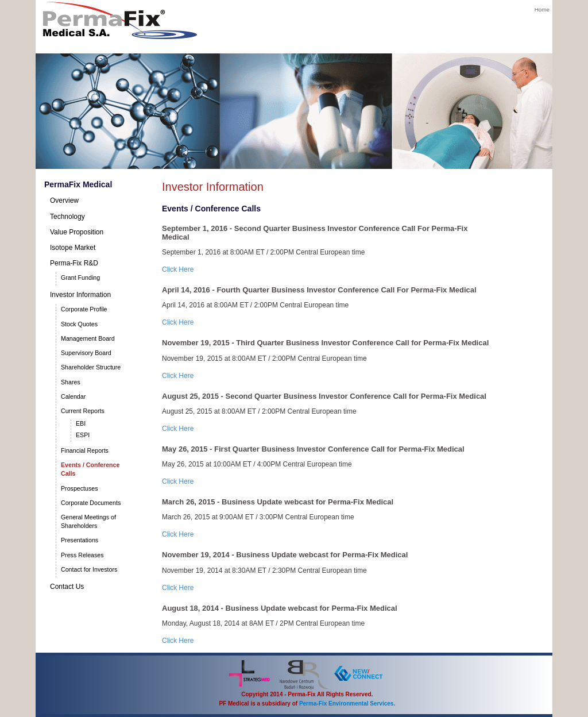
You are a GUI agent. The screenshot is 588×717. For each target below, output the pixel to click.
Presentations (80, 540)
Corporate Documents (91, 503)
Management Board (88, 338)
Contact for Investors (89, 569)
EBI (81, 423)
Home (542, 9)
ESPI (83, 435)
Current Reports (83, 411)
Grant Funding (80, 277)
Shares (71, 382)
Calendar (73, 396)
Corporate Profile (84, 309)
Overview (64, 201)
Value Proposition (77, 232)
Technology (67, 217)
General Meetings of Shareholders (88, 521)
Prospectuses (80, 488)
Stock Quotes (79, 324)
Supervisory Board (86, 353)
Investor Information (80, 295)
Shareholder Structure (91, 367)
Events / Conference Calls (90, 469)
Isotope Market (73, 248)
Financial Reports (85, 450)
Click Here (178, 269)
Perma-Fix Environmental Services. (347, 703)
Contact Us (67, 587)
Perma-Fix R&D (74, 263)
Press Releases (82, 555)
